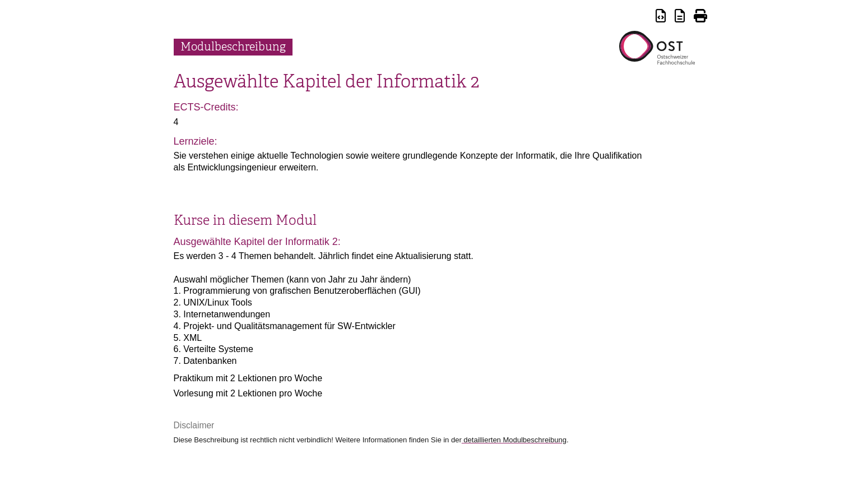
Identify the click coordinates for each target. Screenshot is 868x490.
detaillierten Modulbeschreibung (514, 440)
